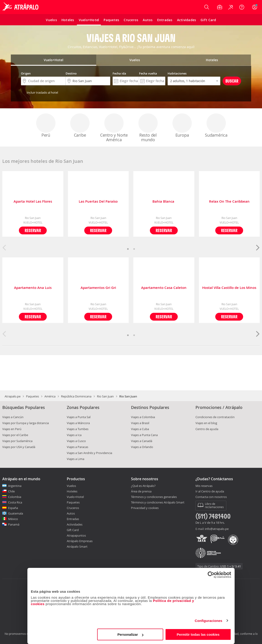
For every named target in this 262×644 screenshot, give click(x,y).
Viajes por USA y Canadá (19, 447)
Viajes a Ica (74, 435)
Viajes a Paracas (77, 447)
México (13, 519)
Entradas (73, 519)
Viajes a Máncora (78, 423)
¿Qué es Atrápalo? (143, 486)
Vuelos (71, 486)
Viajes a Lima (76, 459)
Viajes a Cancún (13, 417)
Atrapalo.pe (13, 396)
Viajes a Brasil (140, 423)
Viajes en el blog (206, 423)
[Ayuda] (242, 7)
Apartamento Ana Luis (33, 288)
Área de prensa (141, 491)
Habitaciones (177, 73)
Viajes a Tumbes (78, 429)
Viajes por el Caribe (15, 435)
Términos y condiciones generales (154, 497)
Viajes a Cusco (76, 441)
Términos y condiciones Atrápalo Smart (158, 502)
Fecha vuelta (148, 73)
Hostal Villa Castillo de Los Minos (229, 288)
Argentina (15, 486)
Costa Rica (15, 502)
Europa (182, 126)
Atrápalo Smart (77, 546)
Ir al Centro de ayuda (210, 492)
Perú (46, 126)
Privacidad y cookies (145, 508)
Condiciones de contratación (215, 417)
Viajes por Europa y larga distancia (26, 423)
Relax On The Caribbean (229, 202)
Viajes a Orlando (142, 447)
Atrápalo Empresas (80, 541)
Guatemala (16, 513)
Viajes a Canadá (142, 441)
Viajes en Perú (12, 429)
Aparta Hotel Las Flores (33, 202)
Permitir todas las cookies (198, 634)
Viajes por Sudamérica (17, 441)
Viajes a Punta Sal (79, 417)
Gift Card (73, 530)
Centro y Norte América (114, 128)
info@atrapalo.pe (217, 529)
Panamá (14, 524)
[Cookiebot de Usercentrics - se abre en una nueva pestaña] (211, 575)
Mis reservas (204, 486)
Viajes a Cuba (140, 429)
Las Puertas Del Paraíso (98, 202)
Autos (71, 513)
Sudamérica (216, 126)
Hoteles (72, 491)
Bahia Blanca (164, 202)
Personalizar (130, 634)
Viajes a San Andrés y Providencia (89, 453)
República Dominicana (76, 396)
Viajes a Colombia (143, 417)
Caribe (80, 126)
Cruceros (73, 508)
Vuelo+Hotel (75, 497)
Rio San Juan (105, 396)
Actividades (75, 524)
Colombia (15, 497)
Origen (26, 73)
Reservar (33, 230)
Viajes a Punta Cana (144, 435)
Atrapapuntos (76, 535)
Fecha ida (119, 73)
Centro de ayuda (207, 429)
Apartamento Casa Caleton (164, 288)
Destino (71, 73)
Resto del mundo (148, 128)
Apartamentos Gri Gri (98, 288)
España (13, 508)
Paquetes (32, 396)
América (50, 396)
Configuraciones (209, 621)
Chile (11, 491)
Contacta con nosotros (211, 497)
